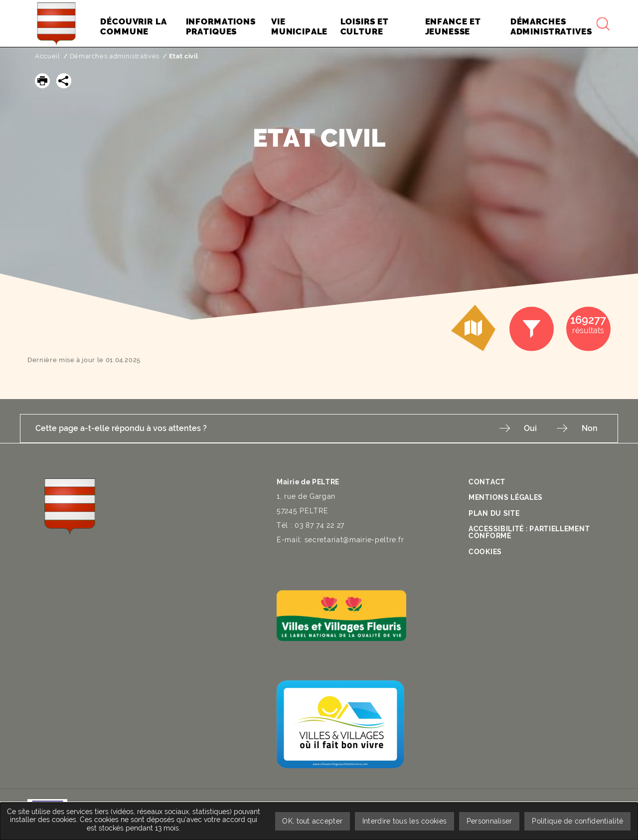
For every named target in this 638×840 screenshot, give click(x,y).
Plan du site (494, 513)
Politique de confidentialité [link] (577, 821)
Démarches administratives (115, 56)
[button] (42, 81)
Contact (487, 481)
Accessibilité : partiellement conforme (529, 532)
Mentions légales (506, 497)
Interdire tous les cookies (404, 821)
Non (590, 428)
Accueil (48, 56)
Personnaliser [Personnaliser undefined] (489, 821)
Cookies (485, 551)
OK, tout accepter (312, 821)
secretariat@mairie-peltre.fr (354, 539)
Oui (530, 428)
